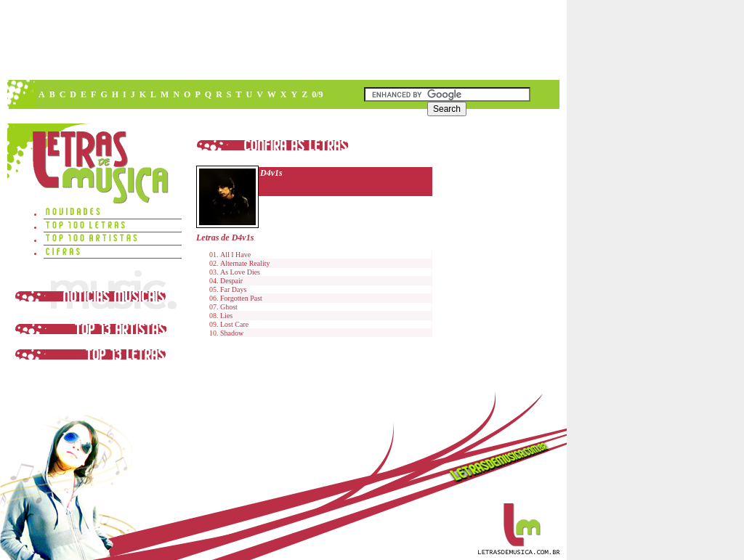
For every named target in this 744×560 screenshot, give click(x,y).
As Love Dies (240, 272)
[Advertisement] (283, 40)
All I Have (235, 255)
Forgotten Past (241, 298)
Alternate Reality (245, 263)
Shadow (232, 333)
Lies (226, 316)
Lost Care (234, 324)
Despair (231, 281)
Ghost (229, 307)
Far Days (233, 289)
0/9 (317, 94)
